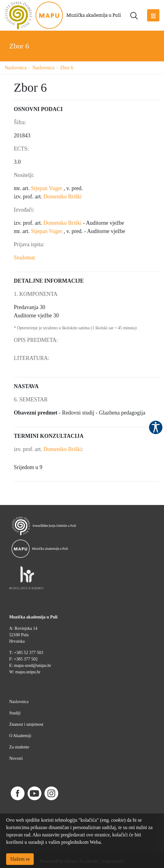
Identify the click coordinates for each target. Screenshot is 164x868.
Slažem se (20, 859)
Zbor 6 (67, 68)
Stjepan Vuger (47, 188)
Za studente (19, 747)
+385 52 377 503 (28, 653)
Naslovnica (16, 68)
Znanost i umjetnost (26, 724)
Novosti (16, 758)
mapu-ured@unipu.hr (33, 665)
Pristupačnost (156, 427)
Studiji (15, 713)
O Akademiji (20, 736)
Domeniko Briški (63, 197)
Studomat (24, 258)
